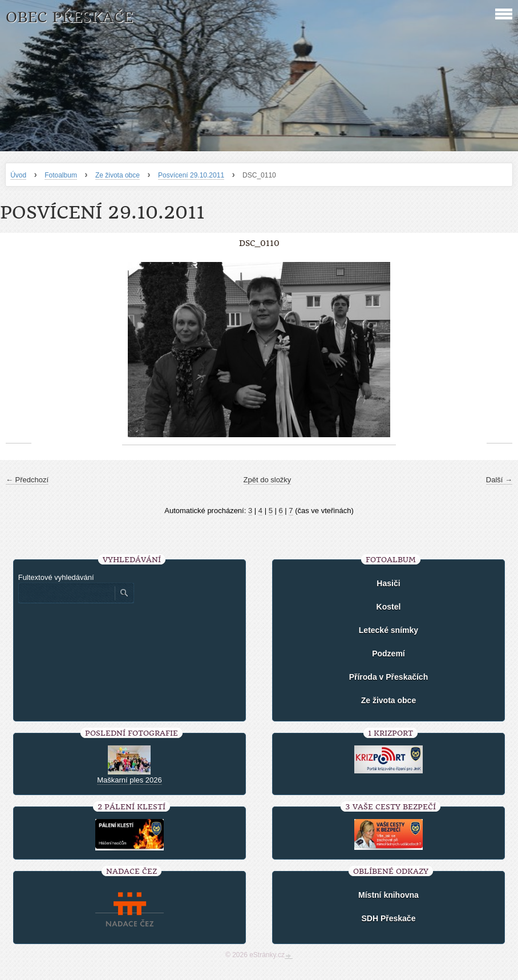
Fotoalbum (61, 175)
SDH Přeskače (388, 918)
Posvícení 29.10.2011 (191, 175)
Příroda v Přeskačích (389, 677)
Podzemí (388, 654)
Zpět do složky (268, 480)
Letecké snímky (388, 630)
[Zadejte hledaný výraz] (66, 593)
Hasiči (388, 583)
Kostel (389, 607)
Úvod (18, 175)
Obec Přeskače (69, 17)
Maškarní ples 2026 (129, 780)
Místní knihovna (388, 895)
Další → (499, 480)
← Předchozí (27, 480)
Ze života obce (118, 175)
